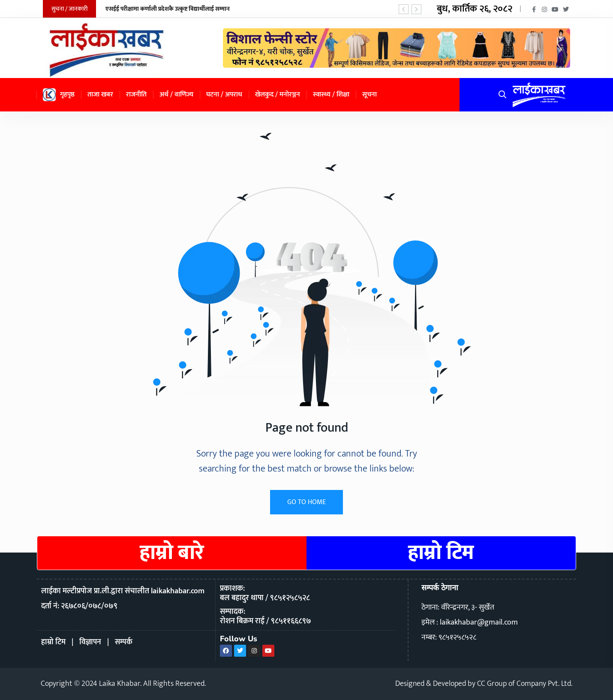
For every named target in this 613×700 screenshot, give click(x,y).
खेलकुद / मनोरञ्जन (278, 95)
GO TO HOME (306, 502)
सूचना (370, 95)
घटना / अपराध (224, 95)
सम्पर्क (124, 642)
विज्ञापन (90, 642)
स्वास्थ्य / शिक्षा (331, 95)
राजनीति (136, 95)
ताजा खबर (100, 95)
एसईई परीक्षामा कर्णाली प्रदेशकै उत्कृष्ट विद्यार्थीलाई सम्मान (168, 9)
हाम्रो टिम (441, 553)
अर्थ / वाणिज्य (176, 95)
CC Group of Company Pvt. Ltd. (525, 684)
